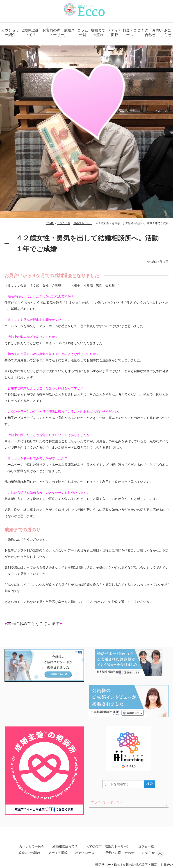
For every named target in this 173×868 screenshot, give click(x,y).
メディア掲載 (114, 33)
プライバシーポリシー (107, 802)
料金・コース (130, 33)
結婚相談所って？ (31, 33)
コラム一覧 (83, 33)
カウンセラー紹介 (10, 33)
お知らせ (148, 853)
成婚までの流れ (98, 33)
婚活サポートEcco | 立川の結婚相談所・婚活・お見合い (134, 865)
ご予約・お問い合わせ (150, 33)
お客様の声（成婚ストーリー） (59, 33)
